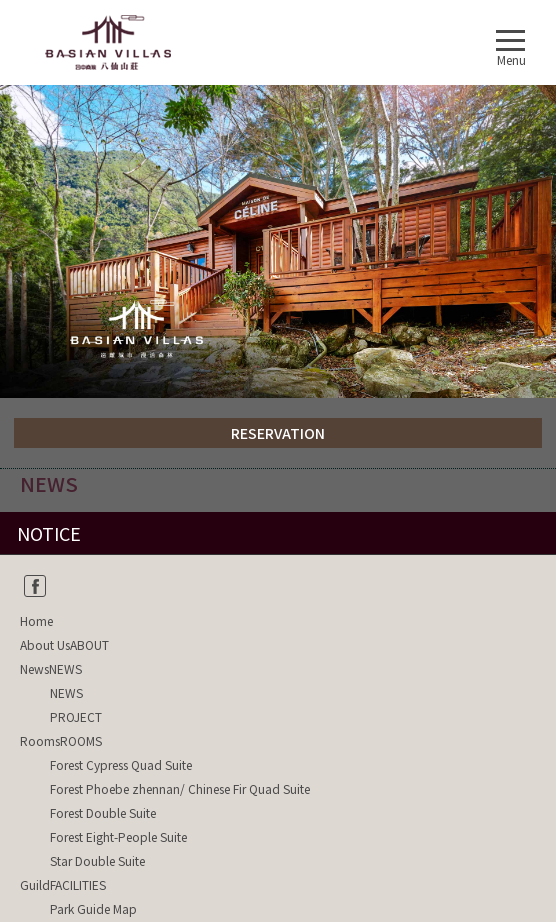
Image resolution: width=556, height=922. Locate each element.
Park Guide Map (93, 908)
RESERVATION (278, 433)
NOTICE (49, 533)
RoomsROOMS (61, 740)
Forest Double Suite (103, 812)
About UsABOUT (64, 644)
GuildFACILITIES (63, 884)
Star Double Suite (97, 860)
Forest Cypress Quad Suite (121, 764)
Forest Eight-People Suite (118, 836)
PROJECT (76, 716)
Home (36, 620)
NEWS (66, 692)
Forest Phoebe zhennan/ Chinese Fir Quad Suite (180, 788)
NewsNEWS (51, 668)
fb (35, 586)
